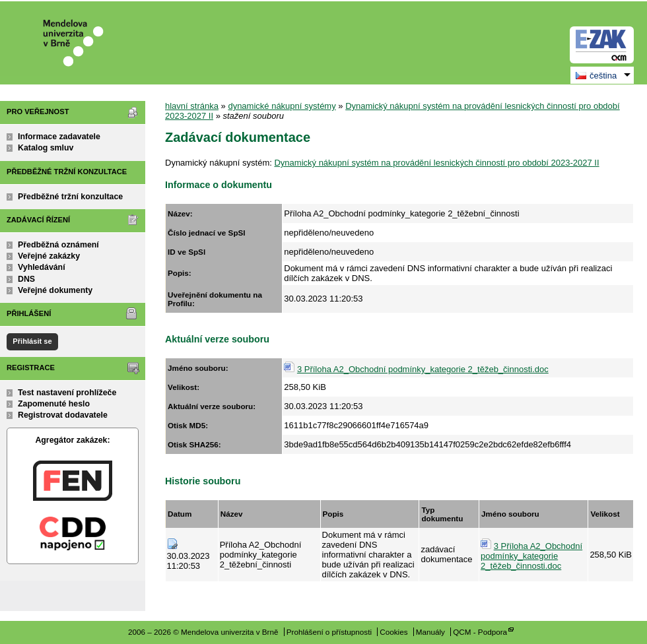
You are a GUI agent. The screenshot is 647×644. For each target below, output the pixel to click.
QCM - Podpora (480, 632)
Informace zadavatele (59, 137)
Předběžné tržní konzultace (70, 197)
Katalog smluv (46, 148)
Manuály (430, 632)
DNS (26, 279)
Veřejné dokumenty (55, 290)
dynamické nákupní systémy (282, 106)
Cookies (393, 632)
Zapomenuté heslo (54, 404)
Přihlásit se (32, 341)
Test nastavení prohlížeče (67, 393)
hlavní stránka (192, 106)
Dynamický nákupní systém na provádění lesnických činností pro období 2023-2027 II (436, 163)
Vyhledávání (42, 267)
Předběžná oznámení (58, 245)
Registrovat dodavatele (63, 415)
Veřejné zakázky (49, 256)
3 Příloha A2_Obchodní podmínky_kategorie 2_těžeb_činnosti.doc (423, 369)
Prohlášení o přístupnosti (329, 632)
